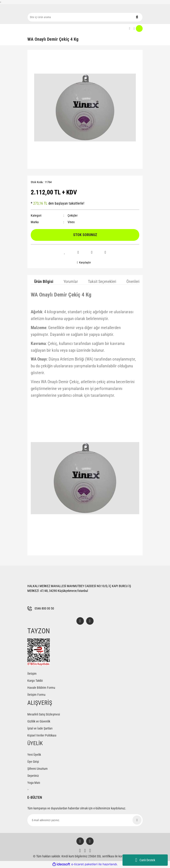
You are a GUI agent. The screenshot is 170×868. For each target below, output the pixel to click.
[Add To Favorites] (65, 252)
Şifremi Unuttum (38, 769)
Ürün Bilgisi (44, 281)
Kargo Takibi (35, 681)
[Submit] (137, 820)
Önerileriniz (135, 281)
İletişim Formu (36, 695)
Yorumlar (71, 281)
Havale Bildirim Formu (41, 688)
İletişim (32, 674)
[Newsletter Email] (85, 820)
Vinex (71, 222)
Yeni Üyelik (34, 755)
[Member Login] (130, 29)
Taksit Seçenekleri (102, 281)
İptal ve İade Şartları (40, 729)
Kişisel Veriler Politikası (42, 736)
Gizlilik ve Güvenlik (39, 722)
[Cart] (138, 29)
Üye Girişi (33, 762)
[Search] (85, 17)
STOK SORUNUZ (85, 235)
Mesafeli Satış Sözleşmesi (44, 715)
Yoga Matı (34, 783)
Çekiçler (73, 215)
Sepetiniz (33, 776)
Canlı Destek (145, 860)
